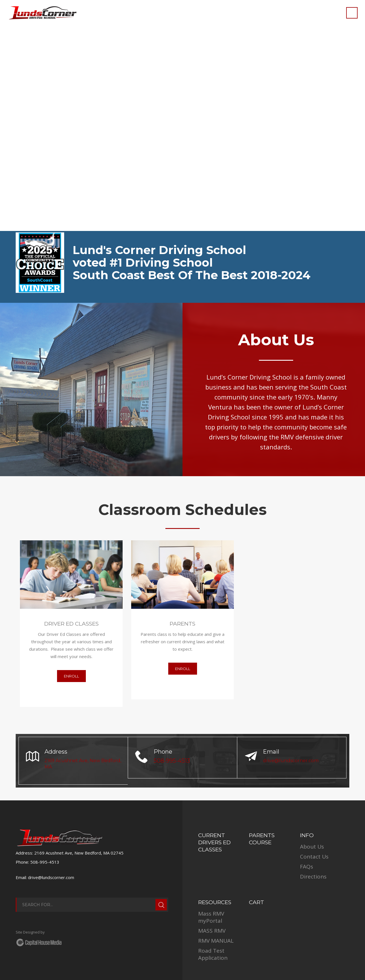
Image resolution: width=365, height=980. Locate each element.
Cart (256, 902)
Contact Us (314, 857)
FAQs (307, 867)
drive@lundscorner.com (291, 761)
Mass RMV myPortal (211, 917)
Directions (313, 876)
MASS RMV (212, 931)
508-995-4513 (172, 761)
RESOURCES (215, 902)
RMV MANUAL (216, 941)
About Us (312, 847)
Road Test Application (213, 954)
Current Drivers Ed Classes (214, 842)
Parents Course (262, 839)
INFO (307, 835)
